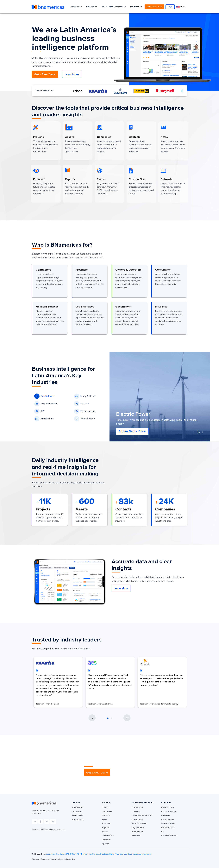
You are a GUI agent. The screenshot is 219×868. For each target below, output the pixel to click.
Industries (135, 7)
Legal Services (138, 828)
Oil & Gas (82, 404)
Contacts (106, 815)
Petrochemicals (85, 411)
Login (170, 7)
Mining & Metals (85, 396)
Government (137, 832)
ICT (39, 411)
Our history (77, 811)
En (180, 7)
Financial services (140, 824)
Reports (105, 828)
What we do (77, 807)
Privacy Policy (56, 859)
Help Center (69, 859)
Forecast (106, 824)
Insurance (136, 836)
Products (91, 7)
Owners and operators (142, 815)
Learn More (72, 74)
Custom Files (108, 836)
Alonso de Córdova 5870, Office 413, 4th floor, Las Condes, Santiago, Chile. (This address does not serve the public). (99, 854)
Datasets (106, 840)
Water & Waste (84, 419)
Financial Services (46, 404)
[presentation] (193, 432)
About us (75, 7)
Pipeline (105, 844)
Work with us (78, 819)
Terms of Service (40, 859)
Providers (136, 811)
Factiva (105, 832)
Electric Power (44, 396)
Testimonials (78, 815)
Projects (106, 807)
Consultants (137, 819)
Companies (107, 811)
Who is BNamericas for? (112, 7)
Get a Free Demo (154, 7)
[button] (108, 718)
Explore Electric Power (132, 431)
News (104, 819)
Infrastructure (44, 419)
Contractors (137, 807)
